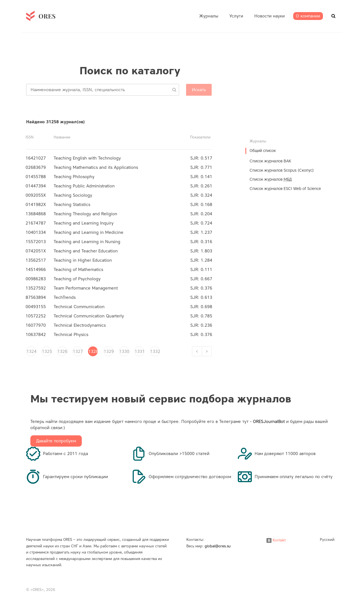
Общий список (263, 151)
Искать (199, 90)
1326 (62, 351)
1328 (93, 351)
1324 (31, 351)
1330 (124, 351)
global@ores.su (218, 546)
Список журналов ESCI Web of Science (285, 189)
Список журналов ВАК (270, 161)
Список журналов (271, 179)
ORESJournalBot (269, 422)
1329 (108, 351)
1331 (139, 351)
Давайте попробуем (56, 441)
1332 (155, 351)
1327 (78, 351)
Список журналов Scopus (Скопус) (282, 170)
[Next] (207, 351)
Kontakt (276, 540)
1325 (47, 351)
